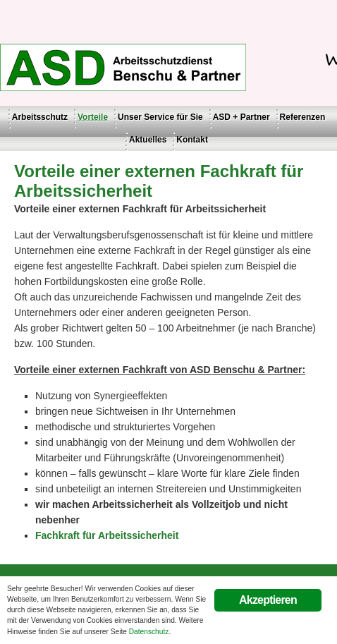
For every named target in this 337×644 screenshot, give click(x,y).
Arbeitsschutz (40, 117)
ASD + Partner (241, 117)
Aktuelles (148, 140)
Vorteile (93, 117)
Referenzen (303, 117)
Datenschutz (149, 632)
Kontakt (192, 140)
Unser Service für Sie (160, 117)
